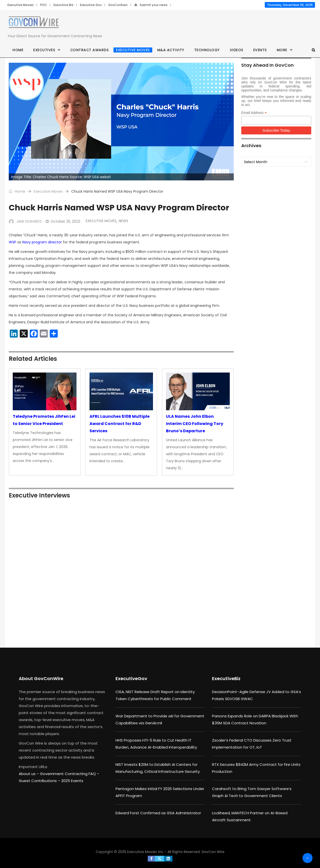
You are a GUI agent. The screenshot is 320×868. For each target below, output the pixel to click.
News (123, 221)
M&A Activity (171, 50)
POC (44, 5)
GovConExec (118, 5)
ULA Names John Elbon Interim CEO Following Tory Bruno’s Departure (195, 424)
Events (260, 50)
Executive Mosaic (21, 5)
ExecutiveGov (131, 678)
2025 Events (72, 781)
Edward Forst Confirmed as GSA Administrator (158, 813)
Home (18, 50)
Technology (207, 50)
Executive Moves (133, 50)
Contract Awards (89, 50)
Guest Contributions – (40, 781)
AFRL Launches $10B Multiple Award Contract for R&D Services (119, 424)
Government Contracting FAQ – (70, 774)
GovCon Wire (213, 852)
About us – (29, 774)
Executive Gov (91, 5)
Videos (236, 50)
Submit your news (151, 5)
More (282, 50)
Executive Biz (63, 5)
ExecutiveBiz (226, 678)
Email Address (254, 113)
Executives (44, 50)
